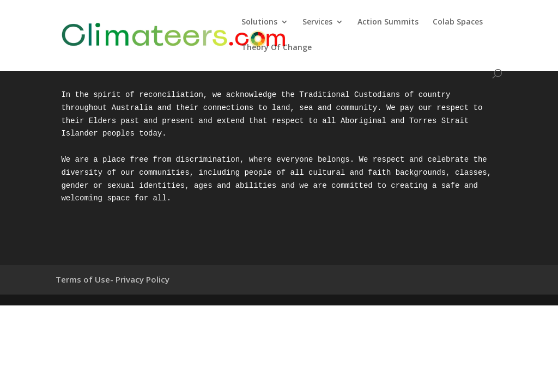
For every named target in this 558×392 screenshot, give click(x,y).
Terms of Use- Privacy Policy (113, 279)
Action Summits (388, 22)
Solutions (259, 22)
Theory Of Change (277, 48)
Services (317, 22)
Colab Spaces (458, 22)
